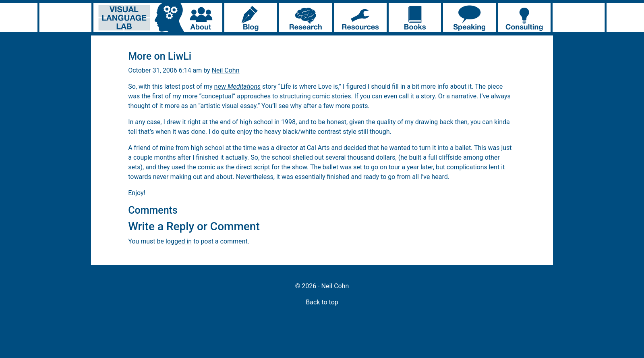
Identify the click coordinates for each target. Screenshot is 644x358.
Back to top (322, 302)
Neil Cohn (226, 70)
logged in (179, 241)
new (237, 86)
